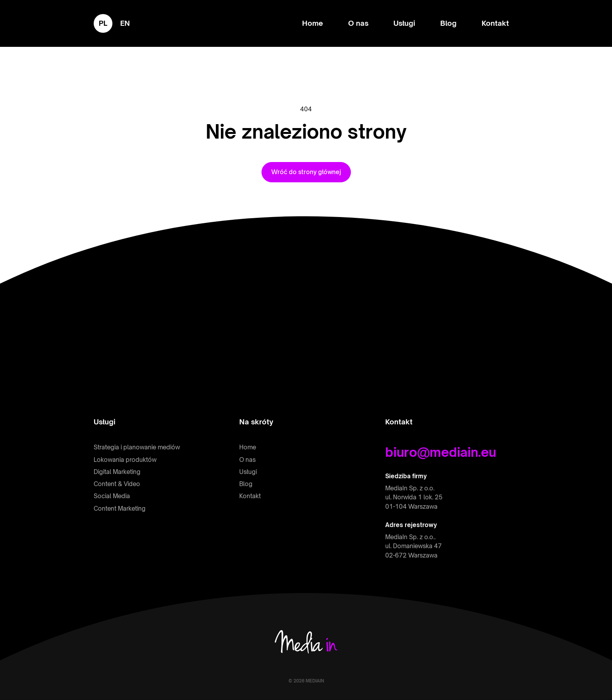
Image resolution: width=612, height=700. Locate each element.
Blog (448, 23)
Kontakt (495, 23)
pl (103, 23)
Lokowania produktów (125, 460)
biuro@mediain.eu (441, 452)
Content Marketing (120, 509)
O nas (358, 23)
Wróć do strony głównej (306, 172)
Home (313, 23)
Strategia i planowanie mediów (137, 447)
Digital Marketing (117, 472)
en (125, 23)
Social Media (112, 496)
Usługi (404, 23)
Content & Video (117, 484)
